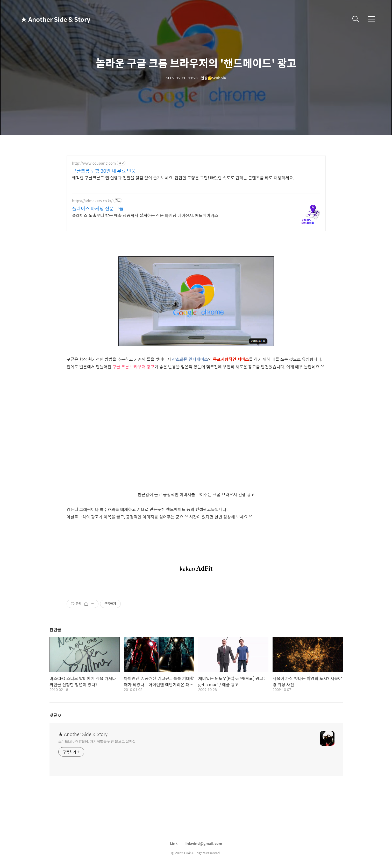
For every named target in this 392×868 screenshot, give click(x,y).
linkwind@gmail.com (203, 843)
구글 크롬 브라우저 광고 (133, 367)
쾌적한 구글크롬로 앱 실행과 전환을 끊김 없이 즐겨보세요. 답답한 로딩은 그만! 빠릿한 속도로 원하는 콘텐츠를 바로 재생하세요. (183, 178)
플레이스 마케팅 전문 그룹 (98, 208)
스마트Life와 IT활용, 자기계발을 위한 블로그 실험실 (97, 741)
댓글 (55, 715)
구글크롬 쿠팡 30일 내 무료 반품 (104, 171)
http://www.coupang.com (94, 163)
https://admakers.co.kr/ (92, 201)
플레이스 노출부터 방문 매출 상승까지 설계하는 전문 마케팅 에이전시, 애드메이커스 (145, 215)
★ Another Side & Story (47, 19)
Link (174, 843)
